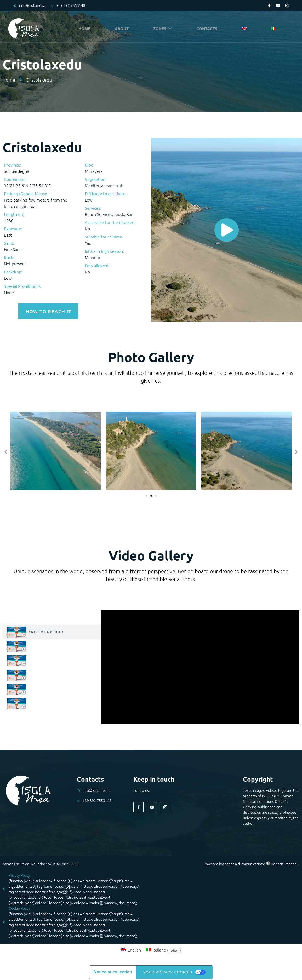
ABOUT (123, 29)
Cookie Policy (19, 907)
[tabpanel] (200, 666)
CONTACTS (209, 29)
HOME (86, 29)
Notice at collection (113, 971)
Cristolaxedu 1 (46, 631)
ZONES (164, 29)
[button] (6, 451)
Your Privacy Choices (168, 971)
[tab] (52, 631)
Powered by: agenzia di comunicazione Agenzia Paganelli (252, 863)
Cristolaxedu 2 (46, 645)
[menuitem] (246, 29)
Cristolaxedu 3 (46, 659)
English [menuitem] (134, 949)
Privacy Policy (19, 874)
